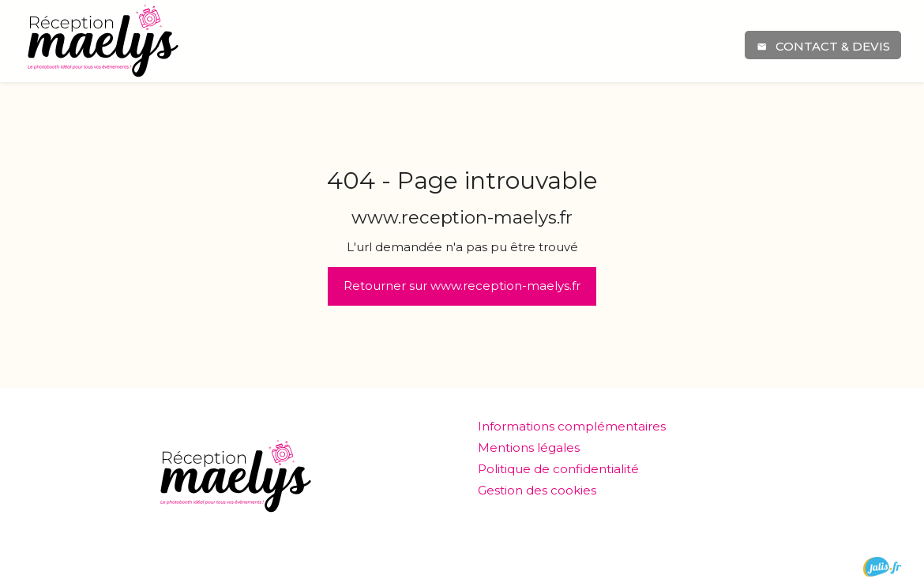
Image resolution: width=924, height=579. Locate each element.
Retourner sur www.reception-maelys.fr (462, 286)
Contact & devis (823, 46)
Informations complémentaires (572, 426)
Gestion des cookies (537, 490)
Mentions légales (529, 447)
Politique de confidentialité (558, 469)
